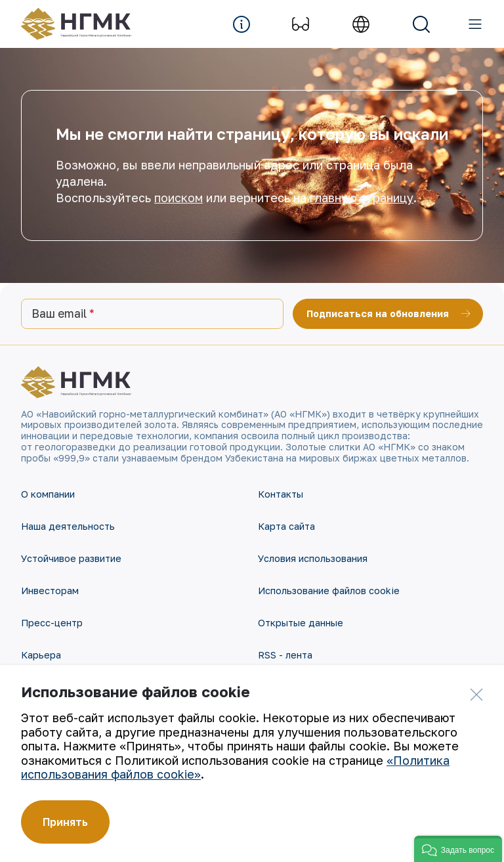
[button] (458, 849)
